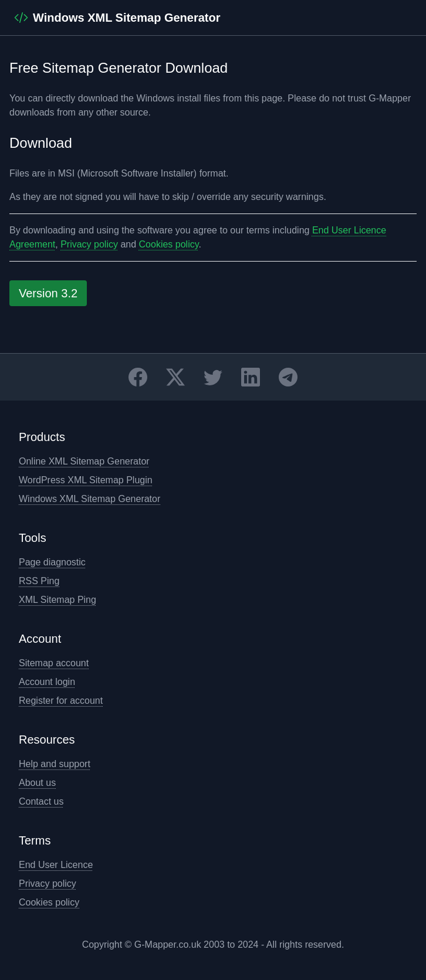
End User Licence (56, 865)
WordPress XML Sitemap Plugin (86, 480)
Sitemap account (54, 663)
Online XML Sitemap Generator (84, 461)
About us (37, 783)
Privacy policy (89, 244)
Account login (47, 682)
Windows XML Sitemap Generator (89, 499)
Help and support (55, 764)
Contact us (41, 801)
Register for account (61, 701)
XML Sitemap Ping (58, 600)
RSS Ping (39, 581)
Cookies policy (169, 244)
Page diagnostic (52, 562)
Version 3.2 (48, 293)
